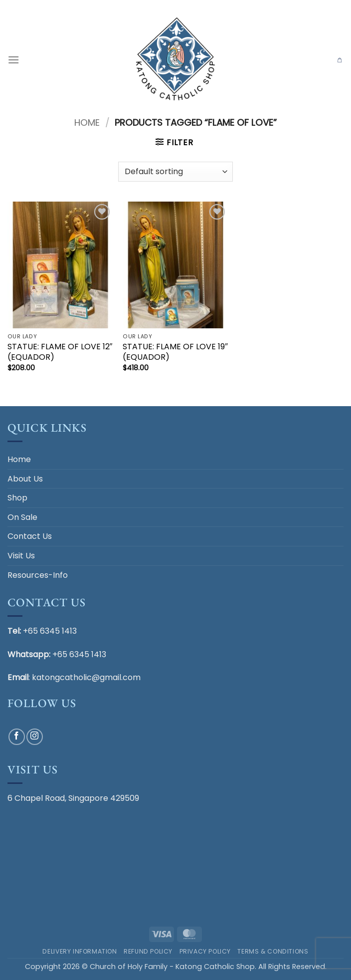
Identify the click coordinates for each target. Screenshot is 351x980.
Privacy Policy (205, 951)
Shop (17, 498)
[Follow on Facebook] (17, 737)
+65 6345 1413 (50, 631)
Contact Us (30, 536)
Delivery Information (80, 951)
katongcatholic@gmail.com (86, 677)
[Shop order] (175, 172)
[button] (13, 60)
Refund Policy (148, 951)
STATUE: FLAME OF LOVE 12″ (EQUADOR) (60, 352)
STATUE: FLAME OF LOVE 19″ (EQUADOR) (175, 352)
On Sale (22, 517)
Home (87, 122)
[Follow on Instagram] (35, 737)
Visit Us (21, 556)
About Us (25, 479)
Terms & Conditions (273, 951)
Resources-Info (38, 575)
